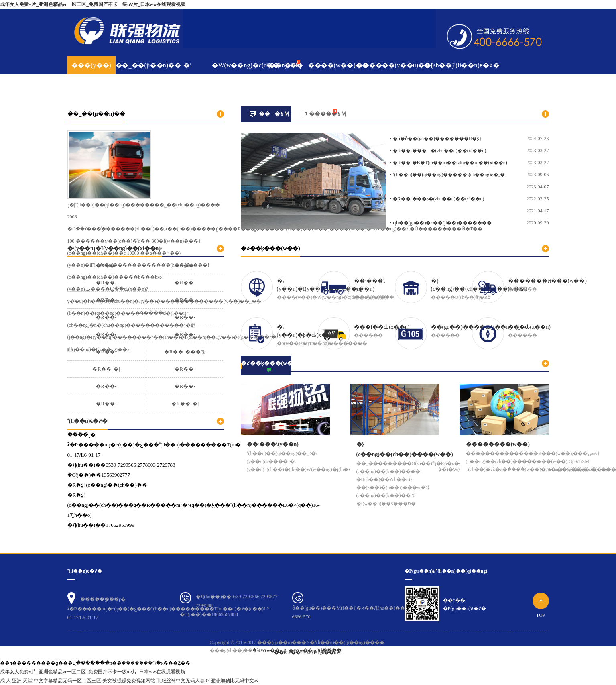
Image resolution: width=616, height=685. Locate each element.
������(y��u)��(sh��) (380, 65)
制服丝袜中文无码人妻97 (183, 681)
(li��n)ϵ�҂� (477, 65)
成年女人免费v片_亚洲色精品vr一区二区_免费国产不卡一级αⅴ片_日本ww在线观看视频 (93, 4)
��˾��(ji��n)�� (140, 65)
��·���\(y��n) (369, 285)
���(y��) (91, 65)
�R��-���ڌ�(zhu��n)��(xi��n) (439, 199)
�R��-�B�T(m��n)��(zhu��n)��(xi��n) (450, 163)
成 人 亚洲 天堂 (16, 681)
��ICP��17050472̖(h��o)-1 (308, 652)
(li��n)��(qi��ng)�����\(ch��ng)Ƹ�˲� (449, 175)
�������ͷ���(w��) (547, 281)
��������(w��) (498, 444)
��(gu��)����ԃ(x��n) (471, 327)
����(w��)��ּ (332, 65)
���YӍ (284, 65)
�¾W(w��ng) (269, 650)
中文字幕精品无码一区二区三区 (67, 681)
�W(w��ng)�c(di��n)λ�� (236, 65)
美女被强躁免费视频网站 (129, 681)
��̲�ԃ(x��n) (529, 327)
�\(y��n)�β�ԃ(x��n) (307, 331)
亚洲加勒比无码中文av (235, 681)
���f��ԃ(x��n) (382, 327)
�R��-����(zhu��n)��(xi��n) (440, 151)
